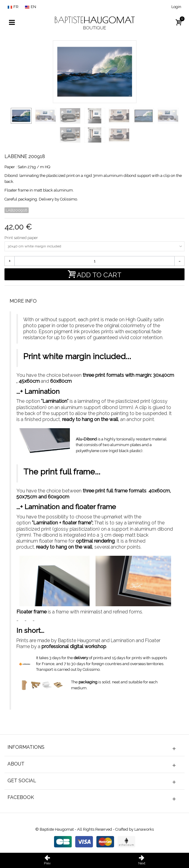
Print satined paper (22, 238)
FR (13, 7)
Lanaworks (144, 829)
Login (176, 7)
